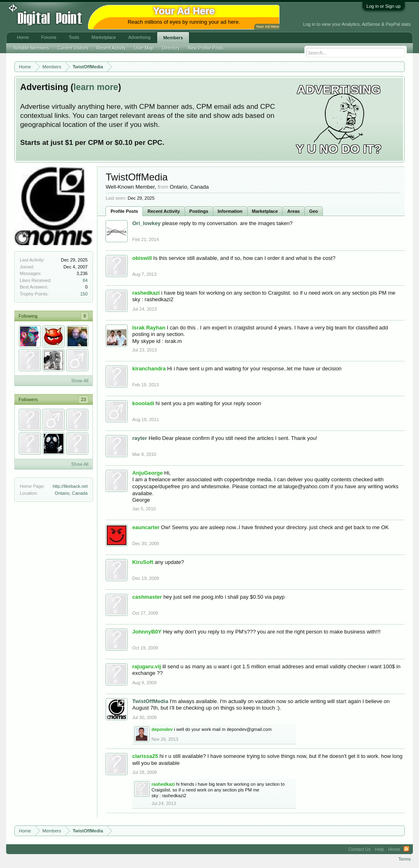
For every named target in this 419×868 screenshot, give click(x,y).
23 (83, 399)
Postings (199, 211)
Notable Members (31, 48)
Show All (80, 381)
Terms (405, 859)
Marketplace (265, 211)
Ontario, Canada (71, 493)
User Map (144, 48)
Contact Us (359, 849)
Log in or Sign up (384, 6)
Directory (171, 48)
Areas (294, 211)
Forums (49, 37)
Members (173, 38)
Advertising (139, 37)
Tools (74, 37)
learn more (96, 87)
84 (85, 280)
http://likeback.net (70, 486)
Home (23, 37)
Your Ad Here (267, 27)
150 (84, 294)
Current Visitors (73, 48)
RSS (406, 849)
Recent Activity (163, 211)
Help (380, 849)
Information (230, 211)
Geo (314, 211)
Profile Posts (124, 211)
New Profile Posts (206, 48)
